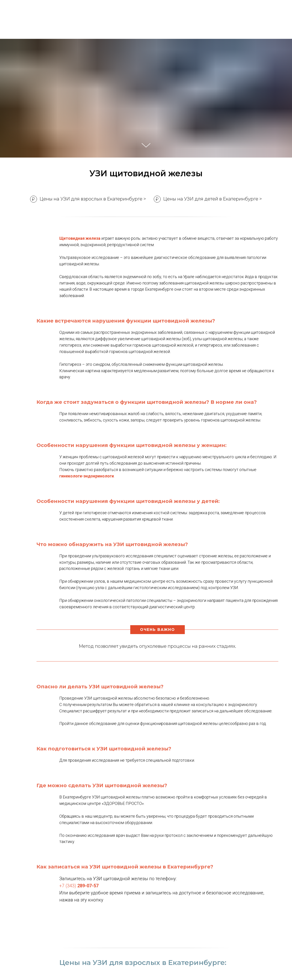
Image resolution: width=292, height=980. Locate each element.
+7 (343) (79, 886)
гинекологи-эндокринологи (87, 476)
